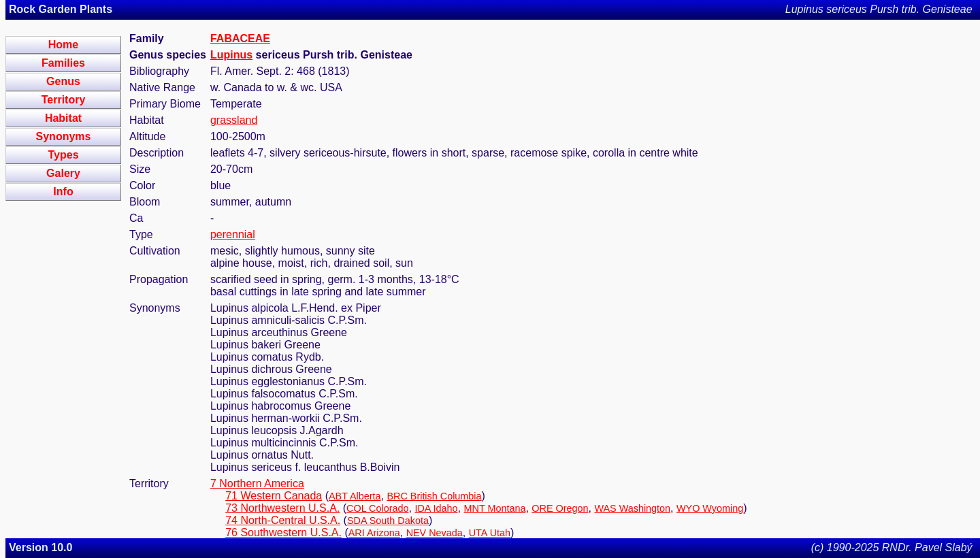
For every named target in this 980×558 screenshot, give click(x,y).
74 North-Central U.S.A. (283, 520)
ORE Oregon (560, 508)
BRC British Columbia (434, 496)
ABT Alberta (355, 496)
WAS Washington (632, 508)
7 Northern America (257, 483)
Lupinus (231, 55)
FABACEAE (240, 38)
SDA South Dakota (388, 521)
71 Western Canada (274, 496)
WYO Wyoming (710, 508)
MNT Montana (495, 508)
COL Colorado (377, 508)
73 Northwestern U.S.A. (282, 508)
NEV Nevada (435, 533)
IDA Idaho (436, 508)
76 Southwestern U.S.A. (283, 532)
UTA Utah (490, 533)
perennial (233, 234)
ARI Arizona (374, 533)
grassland (234, 120)
